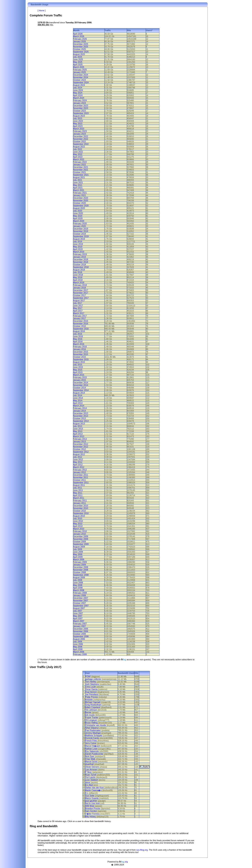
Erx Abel (89, 785)
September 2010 (81, 513)
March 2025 (79, 67)
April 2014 (78, 403)
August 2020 (79, 208)
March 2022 (79, 159)
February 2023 (80, 131)
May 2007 (78, 616)
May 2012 (78, 462)
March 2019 (79, 252)
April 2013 (78, 434)
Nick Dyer (90, 756)
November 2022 (81, 139)
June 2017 (78, 306)
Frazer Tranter (92, 717)
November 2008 (81, 570)
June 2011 (78, 490)
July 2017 (78, 303)
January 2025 (80, 72)
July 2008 (78, 580)
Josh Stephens (92, 684)
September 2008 (81, 575)
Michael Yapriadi (93, 702)
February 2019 (80, 254)
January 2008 (80, 595)
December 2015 (81, 352)
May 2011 (78, 493)
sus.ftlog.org (142, 850)
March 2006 (79, 652)
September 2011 (81, 483)
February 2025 (80, 70)
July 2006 (78, 642)
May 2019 (78, 247)
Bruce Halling (91, 723)
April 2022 (78, 157)
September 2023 (81, 113)
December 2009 (81, 536)
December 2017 (81, 290)
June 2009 (78, 552)
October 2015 (80, 357)
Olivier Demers (92, 767)
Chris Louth (91, 687)
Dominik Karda (92, 738)
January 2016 (80, 349)
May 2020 (78, 216)
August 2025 (79, 54)
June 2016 (78, 336)
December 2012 (81, 444)
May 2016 (78, 339)
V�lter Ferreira (92, 814)
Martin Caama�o (94, 790)
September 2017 (81, 298)
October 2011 (80, 480)
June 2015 (78, 367)
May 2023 (78, 123)
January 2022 (80, 165)
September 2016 (81, 329)
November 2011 (81, 477)
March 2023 (79, 129)
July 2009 (78, 549)
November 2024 (81, 77)
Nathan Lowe (91, 749)
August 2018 (79, 270)
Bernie (88, 712)
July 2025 (78, 57)
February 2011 (80, 500)
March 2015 (79, 375)
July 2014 (78, 395)
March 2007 (79, 621)
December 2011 (81, 475)
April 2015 (78, 372)
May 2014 (78, 400)
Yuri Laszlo (90, 777)
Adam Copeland (93, 707)
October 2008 (80, 572)
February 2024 (80, 100)
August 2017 (79, 300)
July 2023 (78, 118)
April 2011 (78, 495)
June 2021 (78, 182)
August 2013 (79, 424)
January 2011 (80, 503)
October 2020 (80, 203)
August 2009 (79, 547)
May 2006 (78, 647)
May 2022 (78, 154)
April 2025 (78, 65)
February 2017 (80, 316)
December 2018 (81, 259)
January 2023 (80, 134)
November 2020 (81, 200)
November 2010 (81, 508)
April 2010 (78, 526)
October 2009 (80, 542)
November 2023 (81, 108)
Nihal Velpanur (92, 728)
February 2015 (80, 377)
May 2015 (78, 370)
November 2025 (81, 47)
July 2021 (78, 180)
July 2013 (78, 426)
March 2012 (79, 467)
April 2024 (78, 95)
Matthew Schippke (94, 735)
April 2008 (78, 588)
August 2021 (79, 177)
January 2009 (80, 565)
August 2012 (79, 454)
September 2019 (81, 236)
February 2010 (80, 531)
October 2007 (80, 603)
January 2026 (80, 41)
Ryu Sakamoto (92, 751)
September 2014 (81, 390)
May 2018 (78, 277)
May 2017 (78, 308)
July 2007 (78, 611)
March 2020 (79, 221)
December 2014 (81, 383)
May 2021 (78, 185)
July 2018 (78, 272)
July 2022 (78, 149)
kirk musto (90, 715)
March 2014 (79, 406)
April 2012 (78, 465)
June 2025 (78, 59)
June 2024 (78, 90)
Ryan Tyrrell (91, 775)
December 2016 (81, 321)
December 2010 (81, 506)
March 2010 (79, 529)
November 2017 (81, 293)
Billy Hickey (91, 817)
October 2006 (80, 634)
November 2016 (81, 324)
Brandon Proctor (93, 808)
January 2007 (80, 626)
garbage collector (93, 679)
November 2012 (81, 447)
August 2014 (79, 393)
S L (87, 793)
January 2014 (80, 411)
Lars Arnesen (91, 770)
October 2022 (80, 141)
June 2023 (78, 121)
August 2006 (79, 639)
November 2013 (81, 416)
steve (88, 782)
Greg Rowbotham (94, 705)
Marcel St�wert (93, 746)
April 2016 (78, 341)
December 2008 (81, 567)
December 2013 (81, 413)
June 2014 (78, 398)
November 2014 (81, 385)
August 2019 (79, 239)
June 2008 (78, 583)
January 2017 (80, 318)
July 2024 (78, 88)
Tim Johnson (91, 710)
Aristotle (89, 700)
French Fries (91, 741)
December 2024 (81, 75)
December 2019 (81, 229)
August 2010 (79, 516)
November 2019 (81, 231)
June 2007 (78, 613)
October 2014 (80, 388)
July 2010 (78, 518)
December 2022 (81, 136)
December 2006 (81, 629)
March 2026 (79, 36)
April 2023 (78, 126)
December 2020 (81, 198)
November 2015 (81, 354)
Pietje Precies (92, 697)
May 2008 (78, 585)
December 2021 (81, 167)
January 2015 (80, 380)
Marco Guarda (92, 798)
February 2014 (80, 408)
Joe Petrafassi (92, 694)
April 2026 (78, 34)
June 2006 (78, 644)
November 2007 (81, 600)
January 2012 (80, 472)
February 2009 (80, 562)
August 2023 (79, 116)
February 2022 (80, 162)
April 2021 (78, 188)
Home (42, 10)
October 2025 (80, 49)
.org (123, 862)
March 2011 (79, 498)
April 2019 (78, 249)
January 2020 (80, 226)
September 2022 (81, 144)
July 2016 (78, 334)
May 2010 (78, 524)
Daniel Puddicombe (94, 754)
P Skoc (89, 772)
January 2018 (80, 288)
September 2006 (81, 636)
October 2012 (80, 449)
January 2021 (80, 195)
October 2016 (80, 326)
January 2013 (80, 441)
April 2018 (78, 280)
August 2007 (79, 608)
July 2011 (78, 488)
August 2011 (79, 485)
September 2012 (81, 452)
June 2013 (78, 429)
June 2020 (78, 213)
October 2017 (80, 295)
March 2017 (79, 313)
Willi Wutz (90, 806)
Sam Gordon (91, 811)
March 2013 (79, 436)
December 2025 (81, 44)
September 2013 (81, 421)
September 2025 (81, 52)
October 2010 (80, 511)
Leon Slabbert (92, 780)
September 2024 (81, 82)
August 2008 (79, 577)
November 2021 (81, 170)
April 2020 (78, 218)
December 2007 (81, 598)
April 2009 (78, 557)
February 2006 (80, 654)
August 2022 (79, 147)
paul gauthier (91, 801)
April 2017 (78, 311)
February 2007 (80, 624)
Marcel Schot (91, 761)
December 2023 (81, 106)
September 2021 (81, 175)
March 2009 (79, 559)
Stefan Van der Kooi (95, 788)
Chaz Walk (90, 759)
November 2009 (81, 539)
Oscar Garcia (91, 689)
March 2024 (79, 98)
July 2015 (78, 365)
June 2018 (78, 275)
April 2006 (78, 649)
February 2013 (80, 439)
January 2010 (80, 534)
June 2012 (78, 459)
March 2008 (79, 590)
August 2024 (79, 85)
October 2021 (80, 172)
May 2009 (78, 554)
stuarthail (89, 764)
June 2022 (78, 152)
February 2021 (80, 193)
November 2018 (81, 262)
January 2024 (80, 103)
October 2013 (80, 418)
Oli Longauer (91, 720)
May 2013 (78, 431)
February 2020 (80, 224)
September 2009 (81, 544)
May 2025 (78, 62)
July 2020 (78, 211)
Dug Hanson (91, 692)
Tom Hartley (91, 682)
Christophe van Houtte (96, 725)
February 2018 (80, 285)
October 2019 (80, 234)
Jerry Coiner (91, 743)
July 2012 (78, 457)
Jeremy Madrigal (93, 733)
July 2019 (78, 241)
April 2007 (78, 618)
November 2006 (81, 631)
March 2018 (79, 282)
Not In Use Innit (92, 803)
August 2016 (79, 331)
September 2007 (81, 606)
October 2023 (80, 111)
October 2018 (80, 265)
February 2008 (80, 593)
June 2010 (78, 521)
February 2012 (80, 470)
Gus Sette (90, 796)
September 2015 (81, 359)
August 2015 (79, 362)
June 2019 (78, 244)
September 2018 (81, 267)
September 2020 (81, 206)
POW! (88, 676)
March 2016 (79, 344)
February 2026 (80, 39)
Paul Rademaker (93, 730)
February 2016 (80, 347)
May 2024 (78, 93)
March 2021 (79, 190)
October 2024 (80, 80)
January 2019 (80, 257)
